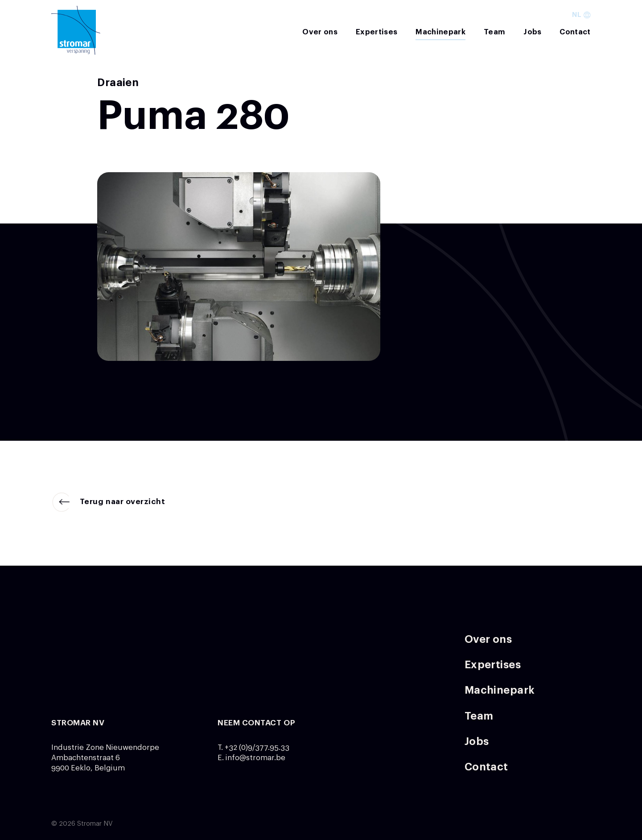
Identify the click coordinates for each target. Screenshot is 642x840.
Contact (575, 32)
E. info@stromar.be (251, 758)
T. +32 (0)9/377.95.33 (253, 747)
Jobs (532, 32)
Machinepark (440, 32)
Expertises (377, 32)
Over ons (320, 32)
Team (494, 32)
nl (581, 15)
